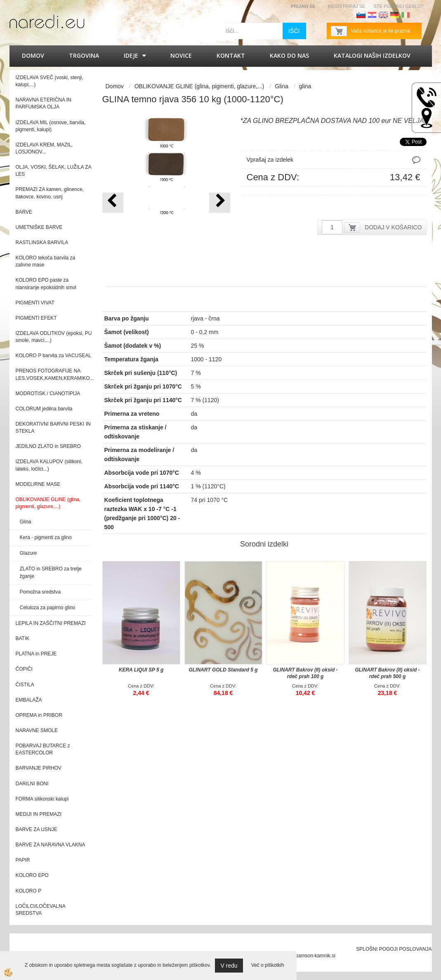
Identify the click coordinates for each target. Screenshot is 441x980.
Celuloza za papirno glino (48, 608)
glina (305, 86)
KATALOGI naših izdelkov (372, 55)
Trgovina (84, 55)
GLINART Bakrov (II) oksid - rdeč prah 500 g (387, 673)
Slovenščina (361, 15)
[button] (220, 203)
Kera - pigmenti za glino (46, 537)
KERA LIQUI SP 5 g (141, 670)
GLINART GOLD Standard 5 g (223, 670)
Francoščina (417, 15)
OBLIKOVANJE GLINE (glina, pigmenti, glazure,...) (199, 86)
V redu (229, 966)
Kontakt (231, 55)
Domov (33, 55)
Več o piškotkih (268, 965)
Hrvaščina (372, 15)
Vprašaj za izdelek (270, 160)
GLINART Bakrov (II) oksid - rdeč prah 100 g (305, 673)
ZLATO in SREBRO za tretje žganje (51, 572)
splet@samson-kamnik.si (308, 956)
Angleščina (383, 15)
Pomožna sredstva (40, 592)
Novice (181, 55)
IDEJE (131, 55)
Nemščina (394, 15)
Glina (26, 522)
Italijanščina (406, 15)
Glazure (28, 553)
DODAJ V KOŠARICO (393, 227)
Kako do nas (289, 55)
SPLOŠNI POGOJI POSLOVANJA (394, 949)
